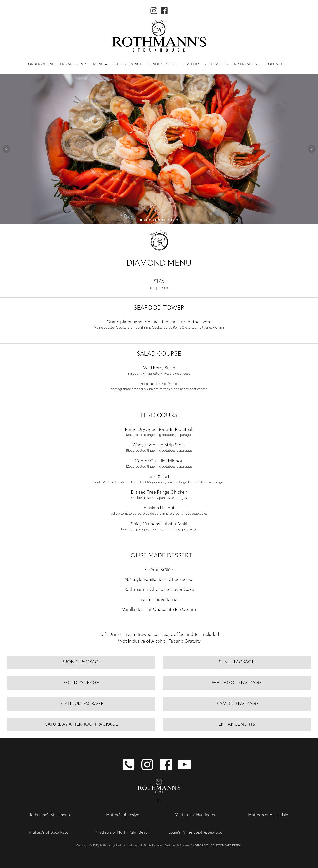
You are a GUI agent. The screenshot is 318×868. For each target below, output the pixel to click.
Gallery (192, 64)
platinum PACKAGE (81, 704)
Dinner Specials (163, 64)
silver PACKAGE (237, 662)
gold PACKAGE (81, 683)
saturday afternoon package (81, 725)
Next (312, 149)
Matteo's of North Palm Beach (123, 833)
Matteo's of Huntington (196, 815)
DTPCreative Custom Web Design (218, 846)
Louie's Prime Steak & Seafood (195, 833)
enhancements (237, 725)
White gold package (237, 683)
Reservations (247, 64)
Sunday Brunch (128, 64)
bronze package (81, 662)
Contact (274, 64)
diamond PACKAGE (237, 704)
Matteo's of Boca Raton (50, 833)
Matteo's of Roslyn (123, 815)
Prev (6, 149)
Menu (98, 64)
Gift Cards (215, 64)
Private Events (74, 64)
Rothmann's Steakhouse (50, 815)
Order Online (41, 64)
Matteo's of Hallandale (268, 815)
